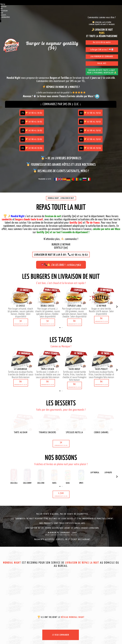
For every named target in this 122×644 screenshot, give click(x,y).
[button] (21, 328)
